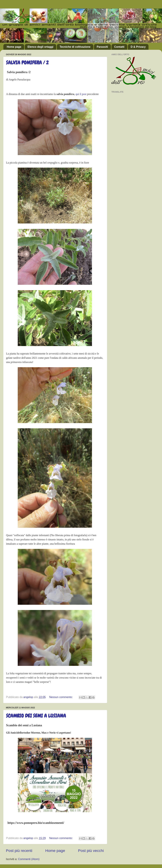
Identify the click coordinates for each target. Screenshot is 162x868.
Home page (14, 47)
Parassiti (102, 47)
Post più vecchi (91, 851)
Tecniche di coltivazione (75, 47)
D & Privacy (138, 47)
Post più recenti (19, 851)
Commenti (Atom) (29, 859)
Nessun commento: (61, 697)
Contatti (119, 47)
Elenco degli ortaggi (40, 47)
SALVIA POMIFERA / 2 (27, 63)
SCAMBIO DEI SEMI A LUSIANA (36, 716)
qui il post (81, 94)
